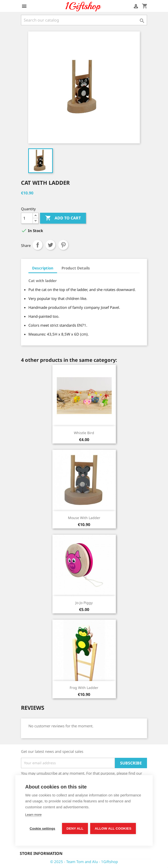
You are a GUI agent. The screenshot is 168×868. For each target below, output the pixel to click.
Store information (41, 853)
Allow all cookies (113, 829)
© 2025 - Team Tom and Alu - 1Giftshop (84, 862)
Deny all (75, 829)
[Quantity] (27, 218)
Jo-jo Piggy (84, 603)
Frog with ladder (84, 688)
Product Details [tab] (76, 268)
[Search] (84, 20)
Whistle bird (84, 433)
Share (38, 245)
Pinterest (63, 245)
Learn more (33, 815)
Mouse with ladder (84, 518)
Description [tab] (43, 268)
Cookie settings (42, 829)
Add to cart (63, 218)
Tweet (50, 245)
